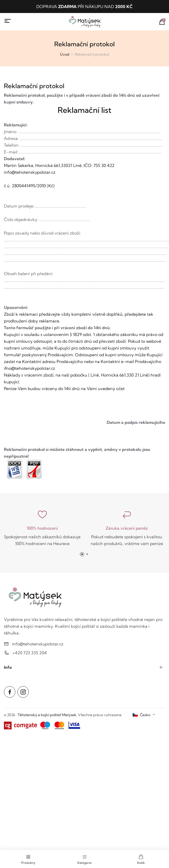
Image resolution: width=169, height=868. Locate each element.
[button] (82, 554)
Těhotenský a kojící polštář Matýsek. (47, 715)
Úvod (65, 54)
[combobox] (144, 715)
